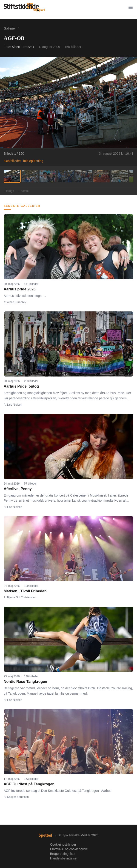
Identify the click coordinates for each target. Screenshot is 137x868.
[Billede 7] (120, 176)
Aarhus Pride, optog (21, 386)
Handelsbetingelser (64, 858)
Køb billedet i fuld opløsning (23, 161)
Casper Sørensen (18, 797)
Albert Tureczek (23, 47)
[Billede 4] (66, 176)
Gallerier (10, 28)
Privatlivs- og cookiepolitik (68, 849)
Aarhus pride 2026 (20, 289)
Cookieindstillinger (63, 844)
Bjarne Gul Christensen (21, 597)
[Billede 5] (84, 176)
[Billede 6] (102, 176)
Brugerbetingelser (63, 854)
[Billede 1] (12, 176)
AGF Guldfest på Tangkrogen (29, 784)
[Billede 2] (30, 176)
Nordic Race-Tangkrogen (25, 682)
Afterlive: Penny (18, 489)
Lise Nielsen (15, 405)
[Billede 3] (48, 176)
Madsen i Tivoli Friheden (25, 591)
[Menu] (131, 7)
